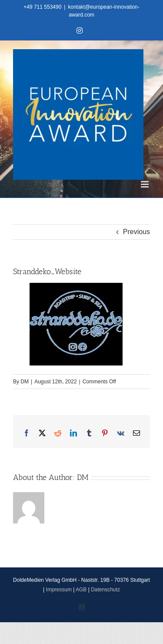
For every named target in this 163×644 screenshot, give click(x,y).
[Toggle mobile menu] (145, 184)
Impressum (59, 590)
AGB (81, 590)
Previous (136, 232)
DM (25, 382)
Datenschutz (105, 590)
